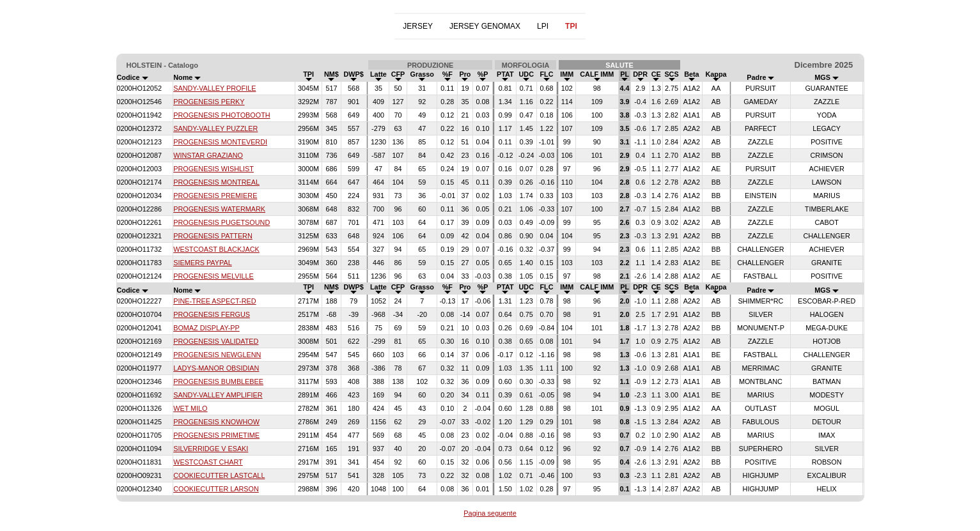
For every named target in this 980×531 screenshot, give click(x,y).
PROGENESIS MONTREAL (216, 182)
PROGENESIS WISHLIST (214, 169)
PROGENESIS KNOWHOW (216, 422)
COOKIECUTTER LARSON (216, 489)
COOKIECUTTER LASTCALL (219, 475)
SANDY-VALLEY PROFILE (214, 88)
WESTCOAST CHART (208, 462)
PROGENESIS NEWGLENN (217, 355)
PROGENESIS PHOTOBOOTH (222, 115)
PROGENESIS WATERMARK (219, 209)
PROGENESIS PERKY (209, 102)
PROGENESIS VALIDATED (216, 341)
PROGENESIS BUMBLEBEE (218, 381)
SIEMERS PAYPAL (202, 263)
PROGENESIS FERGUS (212, 314)
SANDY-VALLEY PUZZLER (215, 128)
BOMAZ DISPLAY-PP (206, 328)
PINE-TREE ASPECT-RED (214, 301)
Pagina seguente (490, 513)
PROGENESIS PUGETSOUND (222, 222)
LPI (543, 26)
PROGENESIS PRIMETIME (216, 435)
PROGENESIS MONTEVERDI (220, 142)
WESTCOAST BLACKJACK (216, 249)
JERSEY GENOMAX (485, 26)
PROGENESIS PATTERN (213, 236)
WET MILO (190, 408)
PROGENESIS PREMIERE (215, 196)
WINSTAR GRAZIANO (208, 155)
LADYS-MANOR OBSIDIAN (216, 368)
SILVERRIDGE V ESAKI (211, 449)
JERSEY (418, 26)
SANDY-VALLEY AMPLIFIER (218, 395)
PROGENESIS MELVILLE (214, 276)
